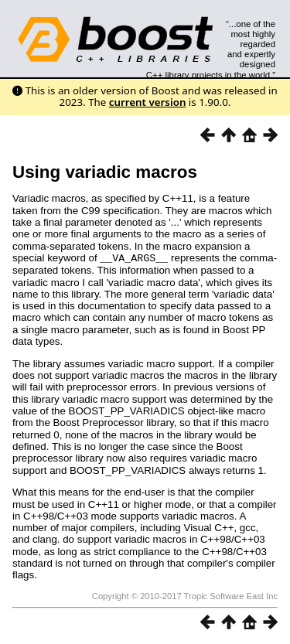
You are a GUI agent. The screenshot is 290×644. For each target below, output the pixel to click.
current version (148, 102)
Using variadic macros (105, 172)
